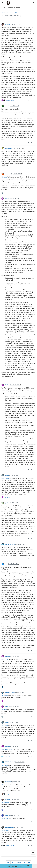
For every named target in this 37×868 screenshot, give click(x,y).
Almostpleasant (10, 827)
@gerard (4, 177)
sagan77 (8, 199)
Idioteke (8, 385)
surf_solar (8, 174)
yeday (7, 503)
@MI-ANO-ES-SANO (8, 749)
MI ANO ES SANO (10, 544)
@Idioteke (5, 726)
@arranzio (5, 696)
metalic (7, 106)
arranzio (8, 656)
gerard (7, 475)
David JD (8, 815)
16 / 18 (19, 863)
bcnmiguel (8, 782)
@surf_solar (5, 478)
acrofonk (8, 24)
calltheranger (9, 148)
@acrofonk (5, 659)
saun (7, 564)
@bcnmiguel (5, 803)
